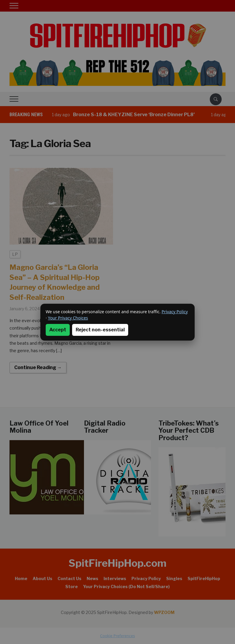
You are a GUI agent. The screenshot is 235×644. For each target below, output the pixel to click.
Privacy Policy (175, 312)
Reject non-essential (100, 330)
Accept (58, 330)
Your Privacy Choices (68, 318)
